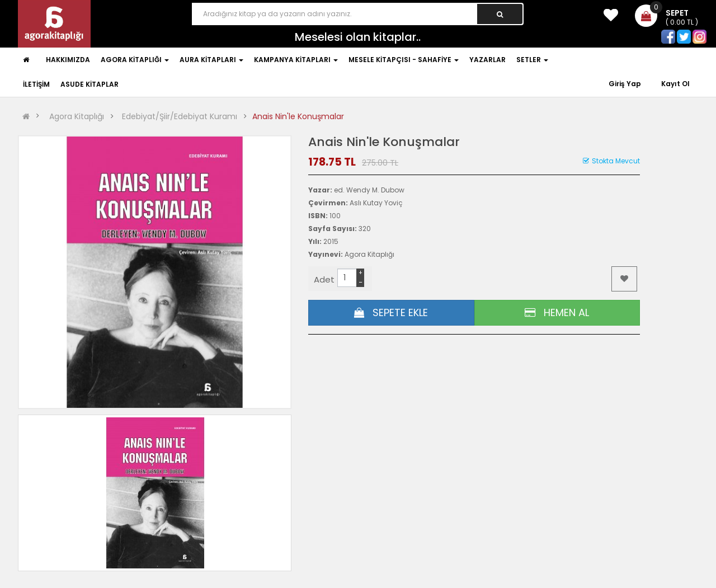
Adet (324, 279)
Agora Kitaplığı (77, 116)
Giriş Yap (626, 84)
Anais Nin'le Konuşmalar (298, 116)
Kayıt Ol (675, 84)
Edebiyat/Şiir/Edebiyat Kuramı (180, 116)
